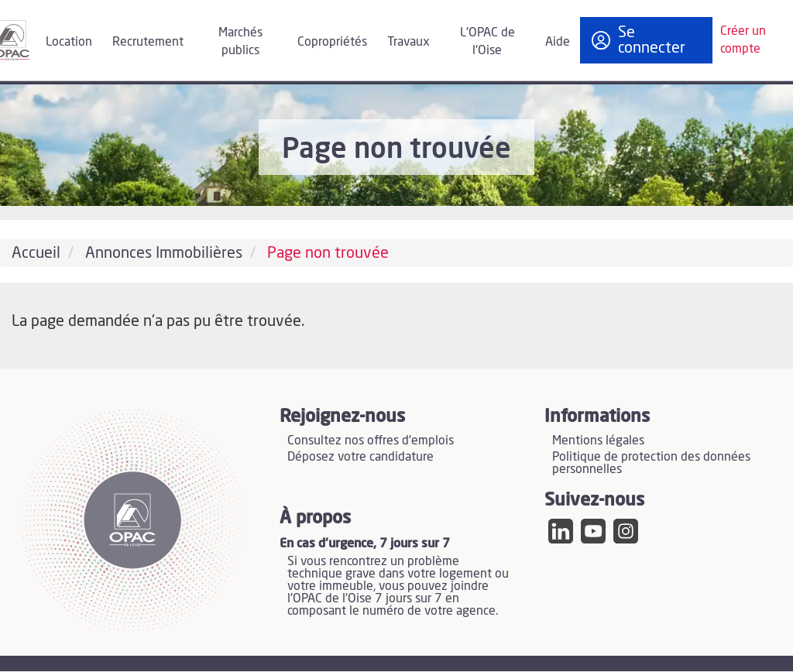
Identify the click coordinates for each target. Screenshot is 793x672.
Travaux (409, 42)
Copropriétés (332, 42)
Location (69, 42)
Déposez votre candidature (360, 457)
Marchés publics (240, 41)
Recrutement (148, 42)
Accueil (36, 253)
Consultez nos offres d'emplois (371, 441)
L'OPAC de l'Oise (487, 41)
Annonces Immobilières (164, 253)
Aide (558, 42)
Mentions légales (598, 441)
